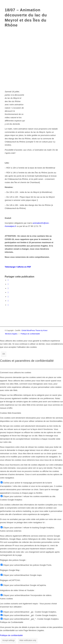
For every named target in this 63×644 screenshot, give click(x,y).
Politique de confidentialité (11, 635)
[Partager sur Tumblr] (8, 301)
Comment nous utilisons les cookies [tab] (16, 373)
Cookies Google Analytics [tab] (11, 500)
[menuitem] (11, 334)
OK (4, 354)
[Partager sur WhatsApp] (8, 292)
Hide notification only (28, 640)
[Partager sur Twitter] (8, 284)
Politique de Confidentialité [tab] (12, 622)
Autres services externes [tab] (11, 531)
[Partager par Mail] (8, 305)
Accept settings (8, 640)
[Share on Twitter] (8, 288)
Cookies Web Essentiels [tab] (11, 413)
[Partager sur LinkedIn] (8, 297)
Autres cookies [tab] (6, 599)
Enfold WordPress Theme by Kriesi (35, 330)
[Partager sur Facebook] (8, 280)
